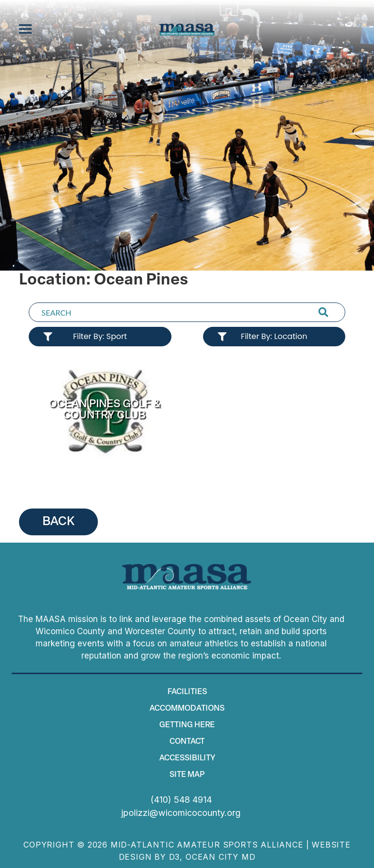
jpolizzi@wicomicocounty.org (181, 813)
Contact (187, 742)
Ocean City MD (220, 857)
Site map (187, 775)
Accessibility (187, 758)
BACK (58, 522)
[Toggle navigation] (25, 29)
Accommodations (187, 709)
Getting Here (187, 725)
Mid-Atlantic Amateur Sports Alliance (207, 845)
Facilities (187, 692)
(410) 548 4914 (181, 800)
